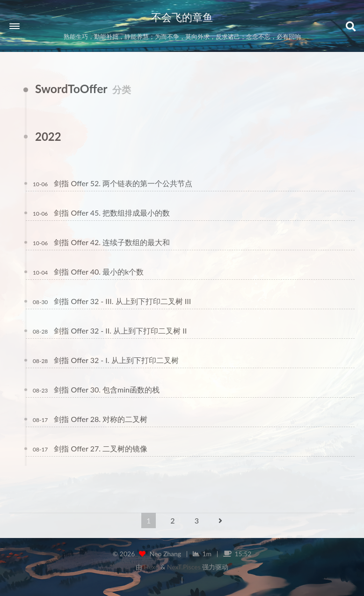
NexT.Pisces (184, 567)
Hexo (151, 567)
